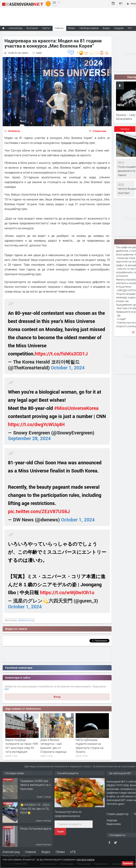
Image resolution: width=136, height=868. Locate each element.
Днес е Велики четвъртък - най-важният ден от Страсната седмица (53, 746)
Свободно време (89, 28)
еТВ (73, 852)
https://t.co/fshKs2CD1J (61, 354)
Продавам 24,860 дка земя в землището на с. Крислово (36, 785)
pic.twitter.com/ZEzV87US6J (39, 511)
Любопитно (14, 131)
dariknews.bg (26, 620)
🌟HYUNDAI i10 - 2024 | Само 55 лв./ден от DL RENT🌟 (35, 809)
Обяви (60, 852)
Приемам (128, 863)
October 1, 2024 (68, 368)
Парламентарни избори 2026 (19, 33)
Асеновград (11, 852)
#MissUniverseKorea (76, 408)
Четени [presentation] (125, 129)
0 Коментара (99, 131)
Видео (46, 852)
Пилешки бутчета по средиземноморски (68, 814)
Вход (57, 697)
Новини (59, 28)
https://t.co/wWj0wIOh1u (67, 592)
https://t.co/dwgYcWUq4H (36, 424)
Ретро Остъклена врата (36, 828)
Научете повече (85, 859)
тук (7, 689)
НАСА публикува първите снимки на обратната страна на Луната (90, 746)
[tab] (125, 130)
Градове (119, 28)
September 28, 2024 (29, 438)
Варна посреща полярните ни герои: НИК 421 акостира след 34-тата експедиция (22, 746)
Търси (60, 832)
